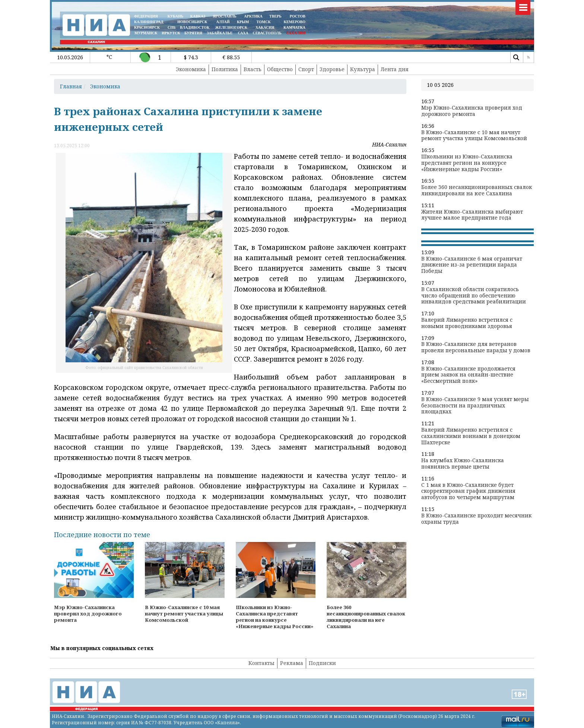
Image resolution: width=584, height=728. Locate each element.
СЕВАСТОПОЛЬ (267, 33)
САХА (243, 33)
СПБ (172, 27)
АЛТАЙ (223, 22)
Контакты (261, 663)
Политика (225, 69)
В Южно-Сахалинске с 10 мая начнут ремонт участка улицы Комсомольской (474, 136)
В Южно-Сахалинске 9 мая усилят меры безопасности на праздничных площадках (475, 406)
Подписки (322, 663)
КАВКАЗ (198, 16)
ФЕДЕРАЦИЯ (146, 16)
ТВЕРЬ (275, 16)
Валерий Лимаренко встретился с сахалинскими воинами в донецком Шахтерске (471, 436)
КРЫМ (243, 22)
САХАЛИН (296, 33)
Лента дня (395, 69)
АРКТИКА (253, 16)
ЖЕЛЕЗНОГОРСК (231, 27)
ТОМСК (265, 22)
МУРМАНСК (146, 33)
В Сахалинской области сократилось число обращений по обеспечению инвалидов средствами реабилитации (474, 296)
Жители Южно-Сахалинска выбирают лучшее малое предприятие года (472, 215)
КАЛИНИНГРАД (149, 22)
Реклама (292, 663)
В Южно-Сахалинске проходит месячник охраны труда (476, 519)
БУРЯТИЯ (193, 33)
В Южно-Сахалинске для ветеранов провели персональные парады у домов (476, 347)
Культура (363, 69)
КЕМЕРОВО (295, 22)
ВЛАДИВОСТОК (195, 27)
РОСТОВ (298, 16)
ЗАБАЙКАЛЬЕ (220, 33)
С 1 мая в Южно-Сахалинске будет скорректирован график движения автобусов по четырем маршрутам (468, 491)
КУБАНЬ (175, 16)
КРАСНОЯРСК (147, 27)
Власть (253, 69)
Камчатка (294, 27)
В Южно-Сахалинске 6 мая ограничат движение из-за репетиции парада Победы (472, 265)
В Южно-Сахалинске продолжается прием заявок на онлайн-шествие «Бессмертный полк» (468, 375)
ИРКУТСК (171, 33)
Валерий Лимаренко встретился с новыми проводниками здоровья (467, 323)
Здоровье (332, 69)
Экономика (191, 69)
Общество (280, 69)
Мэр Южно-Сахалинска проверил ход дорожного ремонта (472, 111)
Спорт (306, 69)
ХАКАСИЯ (264, 27)
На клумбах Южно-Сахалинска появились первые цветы (463, 464)
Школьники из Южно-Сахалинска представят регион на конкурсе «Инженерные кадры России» (467, 163)
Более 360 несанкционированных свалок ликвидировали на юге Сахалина (477, 190)
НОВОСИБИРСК (192, 22)
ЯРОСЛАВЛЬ (224, 16)
